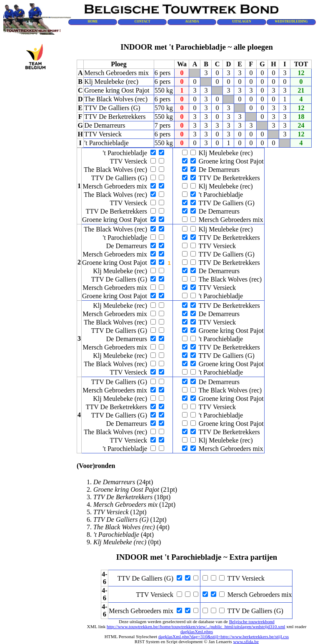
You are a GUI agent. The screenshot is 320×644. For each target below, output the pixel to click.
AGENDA (192, 21)
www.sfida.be (246, 641)
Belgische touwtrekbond (252, 621)
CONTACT (142, 21)
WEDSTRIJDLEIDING (291, 21)
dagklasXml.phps (197, 631)
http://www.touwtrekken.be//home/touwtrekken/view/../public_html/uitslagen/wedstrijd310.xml (196, 626)
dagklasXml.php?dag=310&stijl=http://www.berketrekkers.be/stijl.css (224, 636)
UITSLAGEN (241, 21)
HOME (92, 21)
